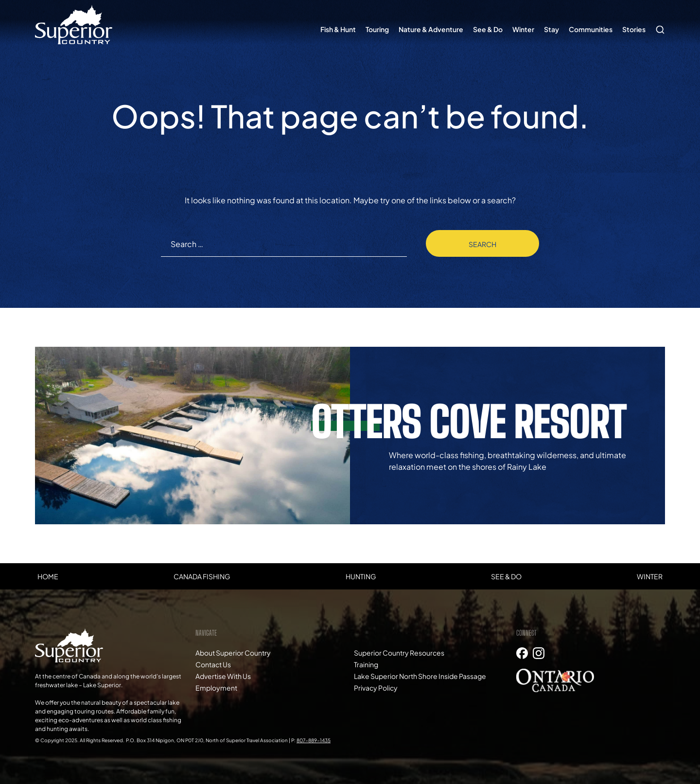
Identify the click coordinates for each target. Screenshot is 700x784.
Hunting (361, 576)
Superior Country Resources (399, 653)
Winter (523, 29)
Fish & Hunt (338, 29)
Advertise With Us (223, 676)
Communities (591, 29)
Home (48, 576)
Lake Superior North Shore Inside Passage (420, 676)
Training (366, 664)
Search (658, 25)
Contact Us (213, 664)
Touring (377, 29)
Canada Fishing (202, 576)
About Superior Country (233, 653)
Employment (216, 688)
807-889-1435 (314, 740)
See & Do (488, 29)
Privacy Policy (376, 688)
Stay (551, 29)
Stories (634, 29)
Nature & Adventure (431, 29)
